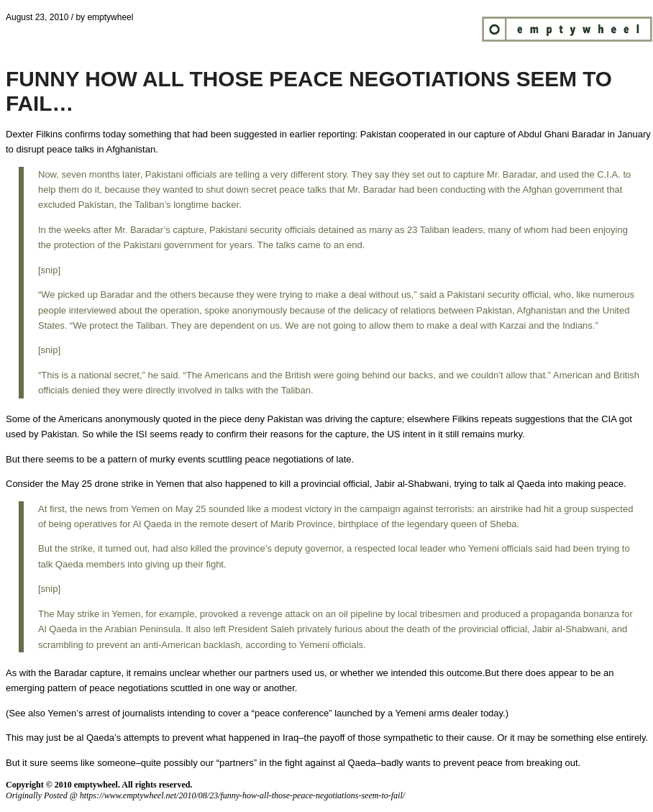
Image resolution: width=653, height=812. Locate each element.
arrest (97, 713)
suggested (255, 134)
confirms (82, 134)
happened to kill (258, 484)
